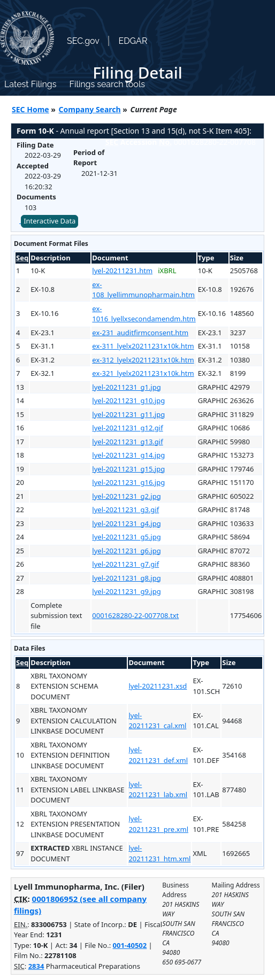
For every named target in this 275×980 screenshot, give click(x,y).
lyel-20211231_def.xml (158, 755)
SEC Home (30, 109)
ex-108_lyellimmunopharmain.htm (143, 290)
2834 (36, 966)
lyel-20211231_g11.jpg (128, 414)
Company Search (90, 109)
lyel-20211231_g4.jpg (126, 523)
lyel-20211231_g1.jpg (126, 387)
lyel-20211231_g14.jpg (128, 455)
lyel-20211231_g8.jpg (126, 578)
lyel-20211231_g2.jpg (126, 496)
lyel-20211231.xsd (158, 686)
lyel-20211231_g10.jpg (128, 400)
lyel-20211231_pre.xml (158, 824)
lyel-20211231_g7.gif (125, 564)
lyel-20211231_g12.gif (127, 428)
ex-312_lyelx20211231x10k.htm (143, 360)
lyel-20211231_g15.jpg (128, 469)
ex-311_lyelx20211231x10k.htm (143, 346)
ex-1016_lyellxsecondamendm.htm (144, 314)
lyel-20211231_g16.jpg (128, 482)
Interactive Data (49, 221)
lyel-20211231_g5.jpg (126, 537)
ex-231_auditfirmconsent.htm (140, 333)
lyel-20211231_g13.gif (127, 442)
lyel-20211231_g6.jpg (126, 551)
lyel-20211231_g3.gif (125, 510)
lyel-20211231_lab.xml (158, 790)
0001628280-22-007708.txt (135, 615)
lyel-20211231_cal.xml (157, 721)
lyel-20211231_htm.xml (159, 853)
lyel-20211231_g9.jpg (126, 591)
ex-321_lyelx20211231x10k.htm (143, 373)
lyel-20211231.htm (122, 271)
